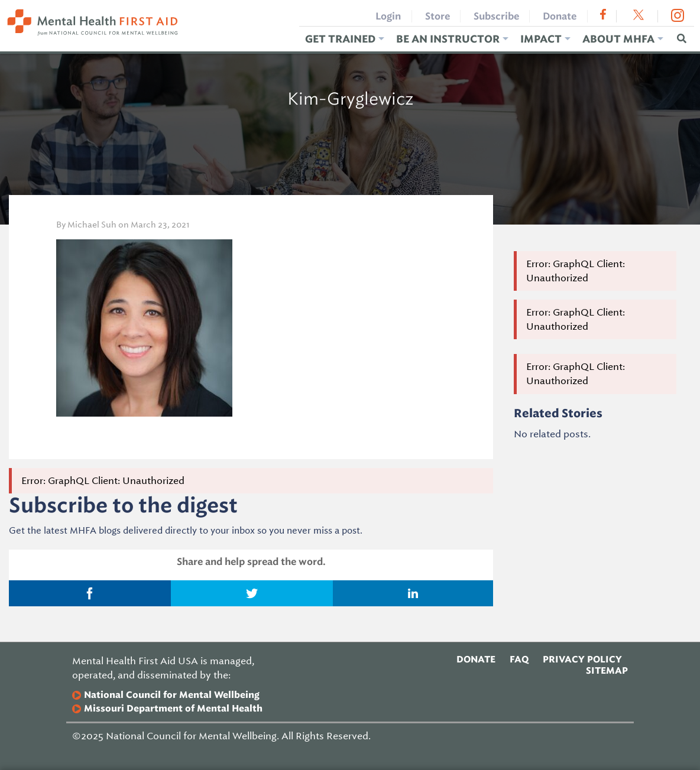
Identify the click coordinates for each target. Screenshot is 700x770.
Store (437, 16)
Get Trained (340, 39)
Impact (541, 39)
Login (388, 16)
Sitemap (607, 671)
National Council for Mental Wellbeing (172, 695)
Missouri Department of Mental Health (173, 709)
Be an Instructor (448, 39)
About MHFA (618, 39)
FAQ (519, 659)
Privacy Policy (582, 659)
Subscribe (496, 16)
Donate (560, 16)
